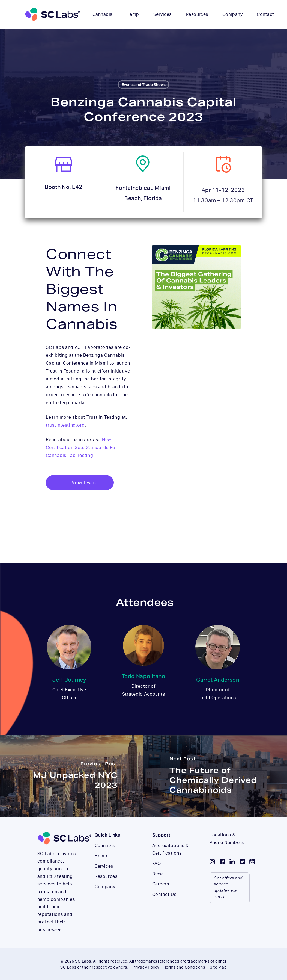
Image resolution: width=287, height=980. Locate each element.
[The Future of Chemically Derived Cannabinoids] (215, 776)
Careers (161, 897)
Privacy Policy (146, 967)
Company (105, 900)
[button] (80, 483)
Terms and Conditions (185, 967)
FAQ (157, 876)
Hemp (101, 869)
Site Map (218, 967)
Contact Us (164, 907)
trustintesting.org (65, 425)
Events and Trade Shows (143, 85)
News (158, 887)
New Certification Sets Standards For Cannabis (81, 448)
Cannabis (105, 858)
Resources (106, 889)
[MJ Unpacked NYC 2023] (72, 776)
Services (104, 879)
